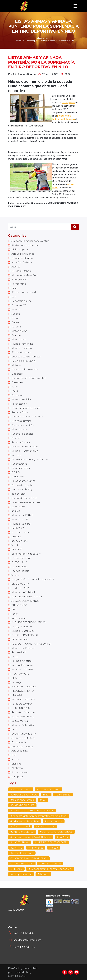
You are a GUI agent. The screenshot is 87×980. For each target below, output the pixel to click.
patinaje (16, 682)
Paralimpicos (19, 567)
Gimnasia (17, 395)
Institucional (19, 618)
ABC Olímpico (20, 751)
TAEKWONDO (19, 605)
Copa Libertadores (22, 747)
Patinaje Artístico (22, 661)
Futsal (15, 318)
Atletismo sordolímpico (25, 245)
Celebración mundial (24, 361)
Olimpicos (17, 777)
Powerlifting (19, 284)
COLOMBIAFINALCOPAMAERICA (29, 858)
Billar (15, 288)
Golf (14, 729)
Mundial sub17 (20, 520)
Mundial (16, 310)
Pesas (15, 657)
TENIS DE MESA (20, 588)
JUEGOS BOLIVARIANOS (25, 601)
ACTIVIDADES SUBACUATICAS (29, 622)
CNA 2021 (17, 695)
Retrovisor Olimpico (23, 712)
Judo (14, 755)
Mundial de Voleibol (23, 592)
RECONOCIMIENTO (23, 691)
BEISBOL (17, 678)
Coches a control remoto (26, 357)
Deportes (17, 374)
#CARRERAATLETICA (22, 832)
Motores (16, 365)
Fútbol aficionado (22, 352)
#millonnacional (20, 827)
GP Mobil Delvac (21, 271)
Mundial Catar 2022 (23, 631)
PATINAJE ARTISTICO (23, 699)
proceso (16, 537)
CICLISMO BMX (20, 584)
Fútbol (15, 759)
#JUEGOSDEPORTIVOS (24, 795)
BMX (14, 609)
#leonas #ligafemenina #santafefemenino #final (39, 816)
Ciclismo (17, 764)
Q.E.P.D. (16, 472)
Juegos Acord (19, 464)
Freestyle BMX (20, 280)
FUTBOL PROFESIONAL (25, 635)
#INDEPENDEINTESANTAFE (51, 842)
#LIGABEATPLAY (20, 842)
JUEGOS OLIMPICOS (23, 738)
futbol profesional (21, 874)
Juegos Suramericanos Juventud (30, 241)
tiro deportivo (68, 102)
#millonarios (36, 848)
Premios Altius (20, 412)
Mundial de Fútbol (22, 515)
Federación (18, 477)
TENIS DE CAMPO (22, 704)
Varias (15, 575)
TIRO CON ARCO (21, 708)
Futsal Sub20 (63, 795)
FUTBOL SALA (19, 562)
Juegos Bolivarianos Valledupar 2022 (33, 579)
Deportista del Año (23, 425)
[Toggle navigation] (75, 6)
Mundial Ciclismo (22, 348)
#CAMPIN (63, 837)
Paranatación (19, 404)
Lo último (39, 38)
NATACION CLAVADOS (24, 687)
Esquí (15, 391)
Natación (17, 455)
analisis (16, 511)
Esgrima (16, 335)
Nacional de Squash (23, 665)
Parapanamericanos (23, 481)
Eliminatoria (19, 340)
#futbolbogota (54, 821)
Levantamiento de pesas (26, 408)
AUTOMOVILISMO (21, 789)
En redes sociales (21, 400)
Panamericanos (21, 442)
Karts (14, 387)
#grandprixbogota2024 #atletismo (31, 837)
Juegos (16, 314)
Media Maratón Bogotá (25, 447)
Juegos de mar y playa (24, 498)
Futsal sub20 (19, 305)
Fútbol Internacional (24, 292)
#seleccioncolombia (22, 800)
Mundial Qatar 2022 (23, 725)
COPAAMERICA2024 (22, 864)
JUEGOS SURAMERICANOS (27, 597)
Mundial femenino (22, 344)
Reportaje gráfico (22, 301)
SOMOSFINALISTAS (50, 864)
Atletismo (17, 768)
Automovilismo (20, 772)
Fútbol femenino (21, 558)
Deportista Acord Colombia (28, 417)
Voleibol (16, 545)
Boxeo (15, 322)
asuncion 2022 (20, 541)
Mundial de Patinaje (23, 648)
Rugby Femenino (22, 627)
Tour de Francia (20, 571)
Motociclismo (19, 331)
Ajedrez (16, 267)
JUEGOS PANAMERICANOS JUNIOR (32, 644)
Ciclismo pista (20, 250)
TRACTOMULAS (20, 674)
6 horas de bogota (22, 485)
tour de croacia (20, 532)
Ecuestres (17, 382)
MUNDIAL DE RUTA (23, 669)
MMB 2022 (16, 869)
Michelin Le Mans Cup (24, 275)
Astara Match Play (22, 490)
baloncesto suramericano (26, 502)
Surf (14, 297)
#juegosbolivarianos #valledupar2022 (50, 869)
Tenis (14, 614)
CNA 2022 (17, 550)
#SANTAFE (16, 848)
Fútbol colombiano (23, 717)
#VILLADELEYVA (45, 827)
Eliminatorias (19, 430)
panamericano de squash (26, 554)
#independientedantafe (25, 821)
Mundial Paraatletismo (25, 451)
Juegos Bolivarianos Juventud (29, 378)
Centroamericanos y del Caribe (30, 460)
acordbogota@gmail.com (27, 940)
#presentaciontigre (22, 853)
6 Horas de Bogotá (22, 258)
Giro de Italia (19, 742)
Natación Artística (22, 262)
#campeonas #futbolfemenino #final (32, 811)
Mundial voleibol (21, 524)
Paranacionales (21, 468)
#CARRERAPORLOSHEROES (56, 832)
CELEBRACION (20, 639)
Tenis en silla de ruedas (25, 370)
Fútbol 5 (16, 327)
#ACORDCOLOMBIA (49, 789)
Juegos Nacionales (22, 434)
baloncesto (18, 507)
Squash (16, 438)
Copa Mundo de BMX (24, 734)
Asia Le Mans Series (23, 254)
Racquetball (19, 652)
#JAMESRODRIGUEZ (22, 805)
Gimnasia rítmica (22, 421)
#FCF (43, 800)
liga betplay (18, 494)
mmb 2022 (18, 528)
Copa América (20, 721)
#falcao (54, 848)
